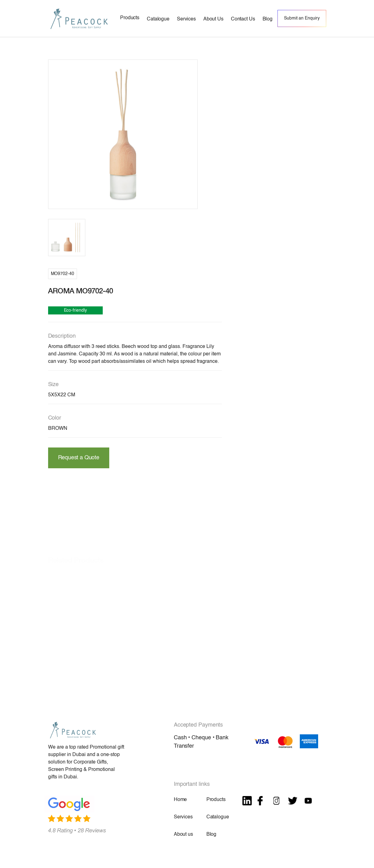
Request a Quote (79, 458)
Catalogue (218, 817)
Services (183, 817)
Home (180, 800)
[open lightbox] (123, 134)
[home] (79, 18)
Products (216, 800)
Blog (211, 835)
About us (183, 835)
